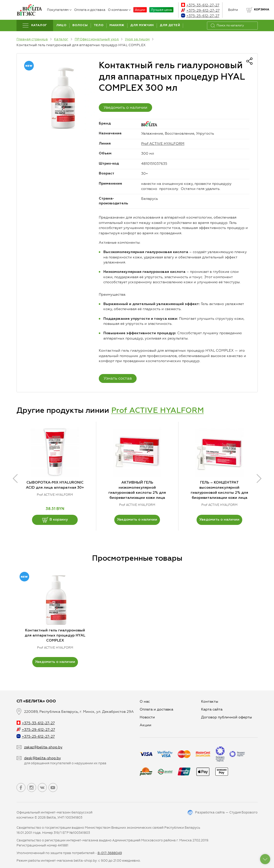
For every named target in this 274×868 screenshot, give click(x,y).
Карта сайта (212, 709)
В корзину (55, 520)
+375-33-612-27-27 (200, 5)
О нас (145, 702)
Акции (140, 10)
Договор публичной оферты (227, 717)
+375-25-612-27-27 (200, 16)
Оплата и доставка (90, 10)
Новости (147, 717)
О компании (119, 10)
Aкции (146, 725)
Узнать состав (118, 378)
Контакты (210, 702)
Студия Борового (243, 812)
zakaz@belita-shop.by (43, 747)
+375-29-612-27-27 (200, 11)
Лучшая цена (161, 10)
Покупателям (59, 10)
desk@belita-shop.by (43, 758)
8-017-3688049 (110, 853)
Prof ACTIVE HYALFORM (163, 144)
